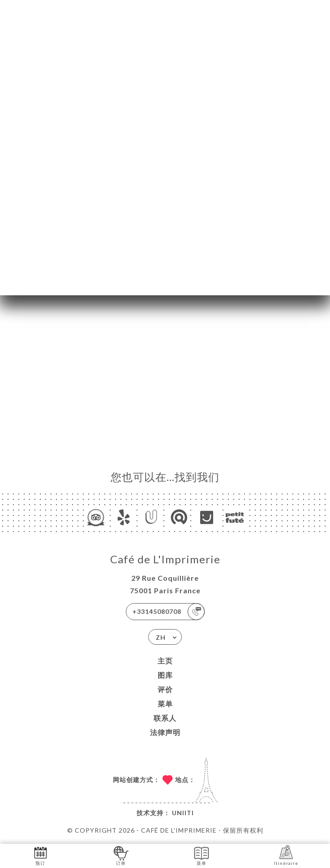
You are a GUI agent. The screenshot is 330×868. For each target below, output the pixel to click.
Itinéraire (286, 855)
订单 (121, 855)
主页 (165, 661)
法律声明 (165, 732)
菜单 (165, 704)
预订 (41, 855)
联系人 (165, 718)
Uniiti (183, 813)
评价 (165, 689)
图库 (165, 675)
